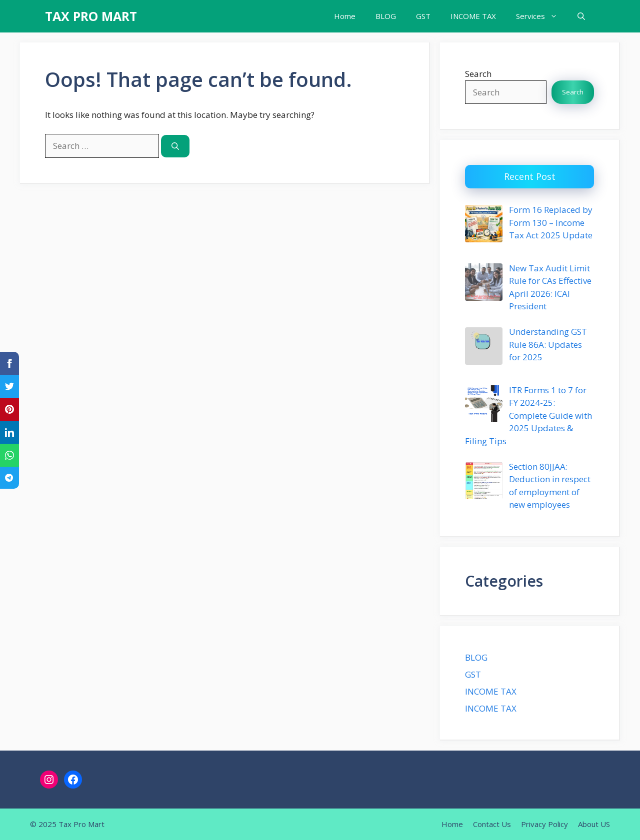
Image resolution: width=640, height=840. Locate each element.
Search (478, 74)
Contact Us (492, 824)
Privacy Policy (544, 824)
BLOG (386, 16)
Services (542, 16)
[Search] (175, 146)
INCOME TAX (473, 16)
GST (423, 16)
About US (594, 824)
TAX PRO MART (91, 16)
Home (345, 16)
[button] (581, 16)
